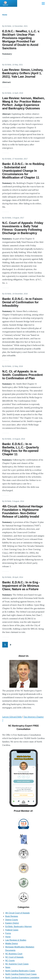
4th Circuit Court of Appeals (17, 913)
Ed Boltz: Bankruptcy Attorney (19, 927)
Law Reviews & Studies (16, 940)
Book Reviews (12, 916)
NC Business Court (14, 954)
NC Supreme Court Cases (17, 964)
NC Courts (10, 961)
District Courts (12, 920)
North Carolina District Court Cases (21, 974)
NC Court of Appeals (14, 957)
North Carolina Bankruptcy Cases (20, 971)
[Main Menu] (43, 3)
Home (5, 15)
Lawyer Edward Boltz (12, 717)
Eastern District (12, 923)
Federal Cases (12, 930)
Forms (8, 933)
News (8, 967)
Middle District (12, 944)
